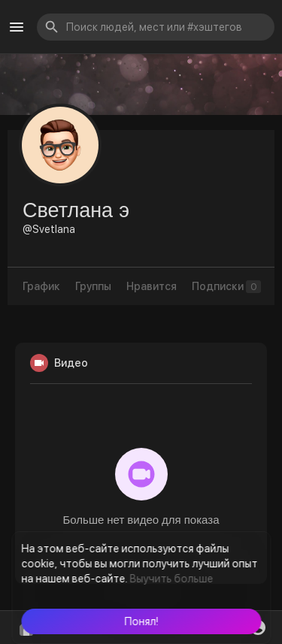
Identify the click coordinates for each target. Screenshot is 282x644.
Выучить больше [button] (171, 579)
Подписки (226, 287)
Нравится (152, 286)
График (41, 286)
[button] (141, 621)
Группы (93, 286)
